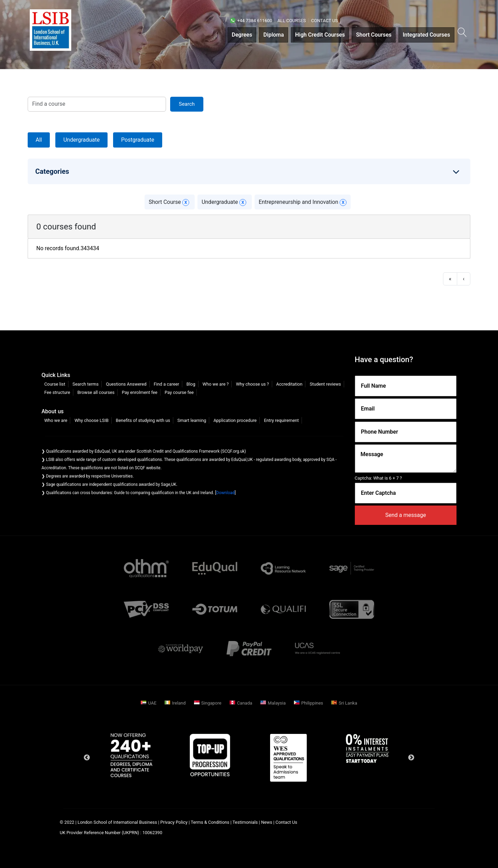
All (39, 140)
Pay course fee (179, 392)
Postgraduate (138, 140)
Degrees (242, 35)
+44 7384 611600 (251, 20)
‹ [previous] (464, 279)
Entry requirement (281, 420)
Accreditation (289, 384)
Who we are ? (216, 384)
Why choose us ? (252, 384)
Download (225, 493)
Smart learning (192, 420)
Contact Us (325, 21)
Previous (87, 758)
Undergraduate (81, 140)
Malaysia (277, 703)
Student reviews (325, 384)
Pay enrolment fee (140, 392)
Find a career (166, 384)
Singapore (211, 703)
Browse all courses (96, 392)
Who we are (56, 420)
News (267, 822)
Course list (55, 384)
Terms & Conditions (210, 822)
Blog (191, 384)
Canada (245, 703)
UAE (152, 703)
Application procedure (235, 420)
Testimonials (245, 822)
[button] (461, 34)
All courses (292, 21)
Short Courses (374, 35)
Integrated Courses (426, 35)
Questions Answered (126, 384)
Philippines (312, 703)
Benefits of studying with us (143, 420)
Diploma (274, 35)
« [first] (450, 279)
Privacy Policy (174, 822)
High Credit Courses (320, 35)
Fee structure (57, 392)
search (187, 104)
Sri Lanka (348, 703)
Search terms (86, 384)
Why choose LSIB (91, 420)
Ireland (179, 703)
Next (411, 758)
